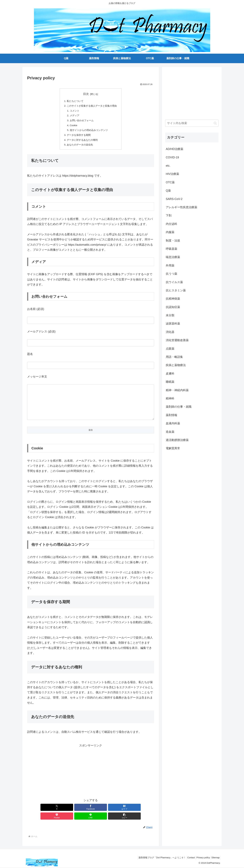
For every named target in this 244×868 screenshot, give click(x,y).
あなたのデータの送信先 (79, 147)
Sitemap (215, 858)
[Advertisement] (91, 780)
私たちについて (74, 101)
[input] (192, 123)
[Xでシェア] (37, 817)
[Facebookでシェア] (59, 817)
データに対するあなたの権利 (82, 142)
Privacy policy (200, 858)
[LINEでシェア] (123, 817)
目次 (86, 94)
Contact (186, 858)
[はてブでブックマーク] (80, 817)
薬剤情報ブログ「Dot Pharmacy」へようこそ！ (156, 858)
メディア (73, 116)
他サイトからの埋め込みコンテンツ (89, 132)
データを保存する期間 (78, 137)
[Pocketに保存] (101, 817)
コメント (73, 111)
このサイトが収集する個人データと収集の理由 (92, 106)
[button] (144, 817)
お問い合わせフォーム (81, 122)
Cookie (72, 127)
